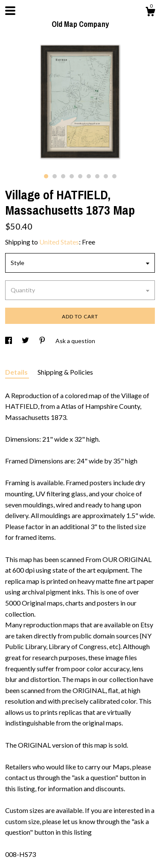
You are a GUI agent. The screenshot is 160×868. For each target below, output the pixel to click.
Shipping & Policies (65, 372)
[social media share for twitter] (26, 341)
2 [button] (55, 176)
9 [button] (114, 176)
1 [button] (46, 176)
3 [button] (63, 176)
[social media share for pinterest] (43, 341)
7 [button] (97, 176)
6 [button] (89, 176)
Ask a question (75, 341)
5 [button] (80, 176)
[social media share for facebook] (9, 341)
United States (59, 242)
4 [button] (72, 176)
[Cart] (150, 13)
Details (17, 372)
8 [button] (106, 176)
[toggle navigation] (10, 11)
